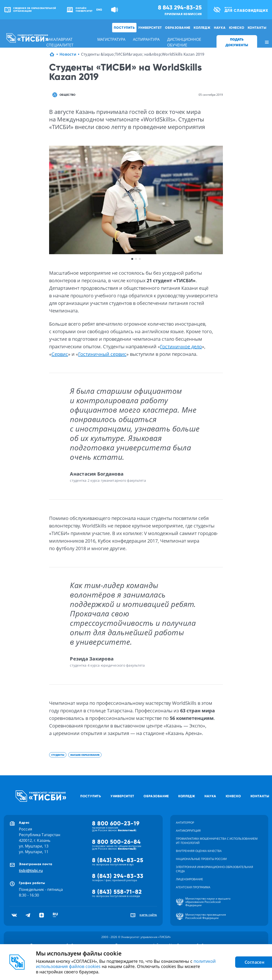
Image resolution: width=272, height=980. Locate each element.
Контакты (257, 28)
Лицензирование (189, 879)
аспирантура (146, 39)
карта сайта (148, 915)
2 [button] (136, 259)
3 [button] (140, 259)
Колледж (202, 28)
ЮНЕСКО (237, 28)
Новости (68, 54)
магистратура (111, 39)
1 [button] (132, 259)
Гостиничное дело (181, 347)
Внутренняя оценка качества (199, 851)
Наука (220, 28)
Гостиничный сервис (102, 354)
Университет (150, 28)
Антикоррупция (188, 831)
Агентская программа (193, 887)
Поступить (124, 28)
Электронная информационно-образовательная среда (215, 869)
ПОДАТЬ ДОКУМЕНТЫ (237, 42)
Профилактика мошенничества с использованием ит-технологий (217, 841)
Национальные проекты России (201, 859)
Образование (178, 28)
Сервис (60, 354)
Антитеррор (185, 823)
